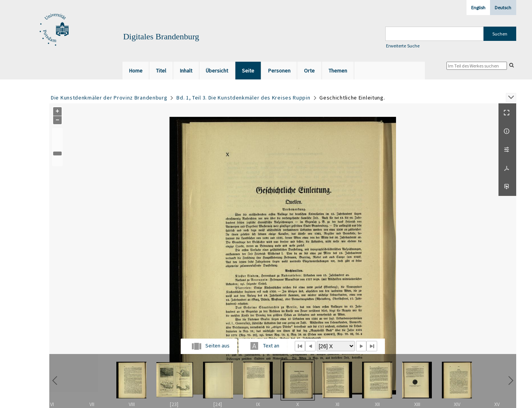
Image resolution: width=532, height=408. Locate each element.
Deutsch (503, 8)
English (478, 8)
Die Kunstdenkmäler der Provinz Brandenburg (109, 98)
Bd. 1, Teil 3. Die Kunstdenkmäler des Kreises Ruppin (243, 98)
